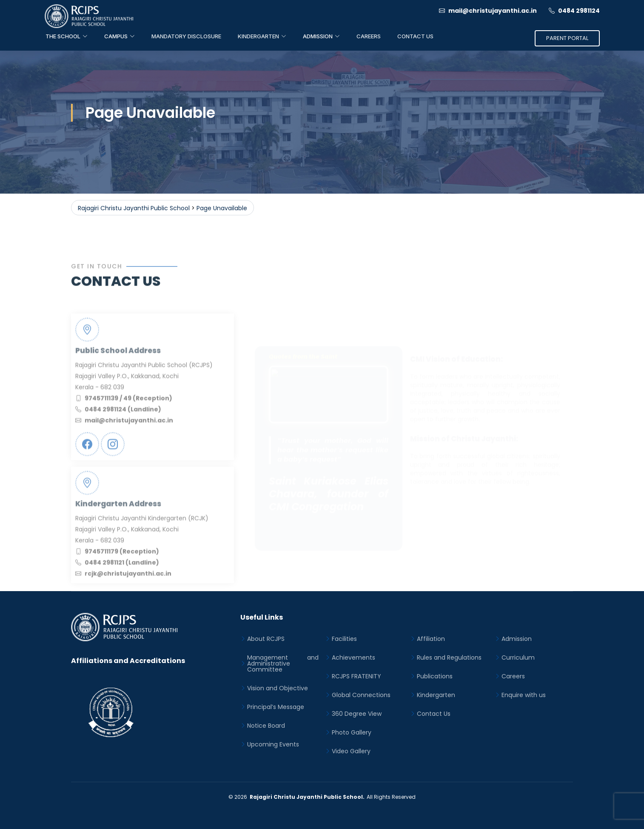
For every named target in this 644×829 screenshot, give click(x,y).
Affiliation (431, 639)
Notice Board (266, 726)
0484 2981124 (574, 11)
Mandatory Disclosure (186, 36)
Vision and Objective (278, 688)
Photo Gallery (352, 732)
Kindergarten (436, 695)
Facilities (344, 639)
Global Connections (361, 695)
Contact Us (415, 36)
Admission (517, 639)
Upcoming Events (273, 744)
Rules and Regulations (449, 657)
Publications (435, 676)
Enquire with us (524, 695)
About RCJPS (266, 639)
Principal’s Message (276, 707)
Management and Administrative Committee (283, 663)
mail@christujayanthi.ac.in (488, 11)
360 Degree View (357, 714)
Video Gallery (351, 751)
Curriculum (518, 657)
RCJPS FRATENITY (356, 676)
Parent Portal (567, 38)
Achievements (353, 657)
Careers (369, 36)
